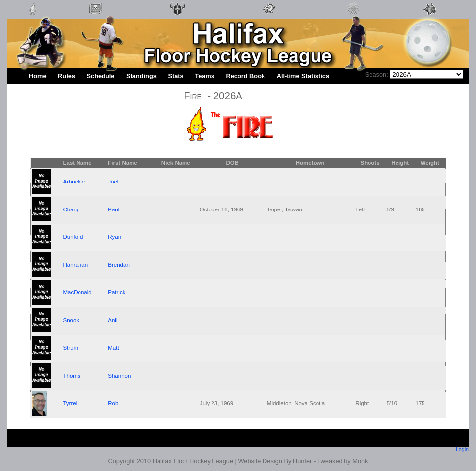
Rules (66, 76)
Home (38, 76)
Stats (175, 76)
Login (462, 449)
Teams (205, 76)
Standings (141, 76)
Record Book (245, 76)
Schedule (101, 76)
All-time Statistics (303, 76)
